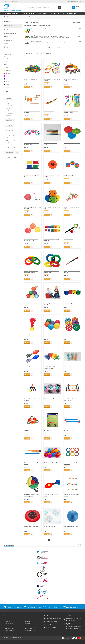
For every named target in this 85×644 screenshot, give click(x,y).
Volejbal (7, 133)
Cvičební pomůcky (9, 98)
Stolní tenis (8, 143)
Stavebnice (8, 157)
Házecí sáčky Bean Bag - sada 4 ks (32, 176)
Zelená (8, 82)
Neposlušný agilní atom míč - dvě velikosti (33, 208)
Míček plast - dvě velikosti (31, 79)
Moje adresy (27, 624)
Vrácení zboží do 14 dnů (10, 628)
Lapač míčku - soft (69, 239)
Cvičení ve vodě (9, 150)
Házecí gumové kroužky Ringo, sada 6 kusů (72, 463)
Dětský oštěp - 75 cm (69, 431)
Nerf (5, 51)
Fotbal (14, 133)
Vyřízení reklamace (9, 626)
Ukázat (48, 53)
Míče (15, 155)
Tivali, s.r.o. (11, 638)
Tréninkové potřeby (10, 111)
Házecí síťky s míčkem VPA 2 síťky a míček (71, 399)
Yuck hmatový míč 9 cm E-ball (32, 303)
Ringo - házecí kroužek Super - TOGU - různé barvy (42, 29)
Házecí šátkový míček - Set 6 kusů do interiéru (51, 367)
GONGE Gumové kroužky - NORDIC (51, 144)
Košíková (8, 138)
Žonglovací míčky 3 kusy (36, 42)
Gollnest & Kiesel (8, 40)
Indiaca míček (28, 335)
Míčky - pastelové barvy (50, 399)
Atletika (15, 135)
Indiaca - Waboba (68, 367)
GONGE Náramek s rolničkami (32, 431)
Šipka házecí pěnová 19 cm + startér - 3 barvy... (71, 112)
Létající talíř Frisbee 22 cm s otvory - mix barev (31, 240)
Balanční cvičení (15, 160)
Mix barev (8, 87)
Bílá (7, 68)
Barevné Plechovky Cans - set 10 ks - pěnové (32, 399)
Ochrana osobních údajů (10, 631)
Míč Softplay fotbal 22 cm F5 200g (71, 527)
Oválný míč (8, 145)
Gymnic (6, 47)
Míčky (14, 138)
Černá (8, 84)
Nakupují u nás (9, 545)
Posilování (8, 101)
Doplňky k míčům (9, 152)
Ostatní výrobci (7, 55)
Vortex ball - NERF (29, 367)
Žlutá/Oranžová (9, 70)
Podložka (17, 128)
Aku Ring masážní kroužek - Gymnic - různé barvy (41, 35)
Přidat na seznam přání (32, 87)
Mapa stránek (8, 633)
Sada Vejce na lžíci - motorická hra (72, 208)
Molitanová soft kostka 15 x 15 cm (52, 208)
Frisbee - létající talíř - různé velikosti (31, 527)
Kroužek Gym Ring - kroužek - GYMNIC (51, 304)
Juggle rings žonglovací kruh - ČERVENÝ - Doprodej (32, 144)
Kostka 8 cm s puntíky (70, 303)
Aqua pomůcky (9, 128)
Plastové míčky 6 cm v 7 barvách (52, 463)
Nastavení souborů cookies (30, 631)
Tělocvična (8, 108)
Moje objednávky (28, 619)
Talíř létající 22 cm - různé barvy (72, 143)
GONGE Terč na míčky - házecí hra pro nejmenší (32, 495)
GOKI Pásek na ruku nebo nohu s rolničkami (72, 80)
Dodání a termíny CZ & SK (10, 619)
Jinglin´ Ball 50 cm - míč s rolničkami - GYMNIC (50, 527)
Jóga (15, 143)
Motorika (8, 103)
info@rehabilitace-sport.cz (52, 628)
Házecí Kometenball (49, 111)
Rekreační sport (9, 125)
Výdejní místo (7, 621)
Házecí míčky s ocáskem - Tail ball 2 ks (32, 463)
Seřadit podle (28, 53)
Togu (5, 62)
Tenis (7, 160)
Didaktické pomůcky (10, 121)
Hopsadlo (15, 145)
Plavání (17, 152)
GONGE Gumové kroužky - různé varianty (52, 80)
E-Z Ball (46, 335)
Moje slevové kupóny (29, 628)
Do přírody (8, 123)
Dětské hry (16, 157)
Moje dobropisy (28, 621)
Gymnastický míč (9, 116)
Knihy (15, 148)
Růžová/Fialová (9, 76)
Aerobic (7, 140)
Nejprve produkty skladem (10, 33)
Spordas (6, 58)
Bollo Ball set (47, 431)
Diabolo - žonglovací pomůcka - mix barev (32, 112)
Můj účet (26, 616)
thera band (8, 155)
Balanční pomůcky (9, 106)
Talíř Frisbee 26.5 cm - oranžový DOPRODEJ (52, 176)
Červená (8, 73)
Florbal (14, 140)
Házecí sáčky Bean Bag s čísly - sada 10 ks (52, 240)
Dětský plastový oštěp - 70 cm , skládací (72, 272)
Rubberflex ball (68, 335)
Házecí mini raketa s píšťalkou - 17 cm (52, 495)
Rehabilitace (8, 96)
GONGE (6, 44)
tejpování (8, 135)
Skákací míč (8, 148)
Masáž (15, 101)
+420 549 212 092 (74, 1)
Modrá (8, 79)
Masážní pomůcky (9, 113)
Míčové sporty (9, 118)
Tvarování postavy (10, 130)
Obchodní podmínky (9, 624)
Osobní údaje (27, 626)
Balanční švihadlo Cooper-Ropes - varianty (72, 495)
